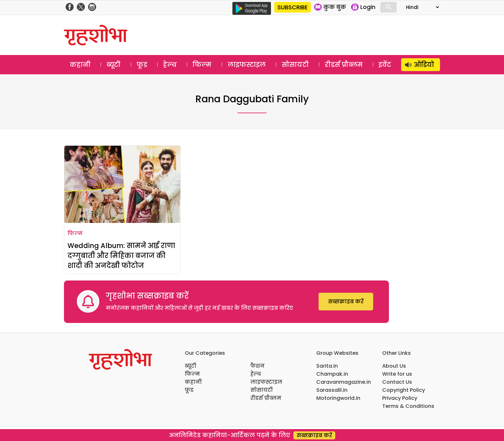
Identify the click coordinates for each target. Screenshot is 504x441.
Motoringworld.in (338, 398)
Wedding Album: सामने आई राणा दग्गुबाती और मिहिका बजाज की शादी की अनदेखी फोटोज (121, 256)
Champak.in (332, 374)
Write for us (397, 374)
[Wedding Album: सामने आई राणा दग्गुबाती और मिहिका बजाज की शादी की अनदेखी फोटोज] (122, 184)
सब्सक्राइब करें (346, 302)
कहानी (80, 65)
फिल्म (202, 65)
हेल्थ (170, 65)
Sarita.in (327, 366)
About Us (394, 366)
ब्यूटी (113, 65)
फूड (142, 65)
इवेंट (385, 65)
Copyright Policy (404, 390)
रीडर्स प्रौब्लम (344, 65)
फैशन (257, 366)
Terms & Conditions (408, 406)
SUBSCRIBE (292, 7)
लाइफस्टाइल (247, 65)
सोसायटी (295, 65)
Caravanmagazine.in (344, 382)
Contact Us (397, 382)
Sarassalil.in (332, 390)
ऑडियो (424, 65)
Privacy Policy (400, 398)
